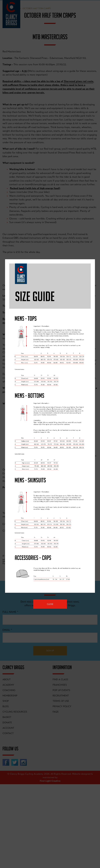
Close (50, 604)
